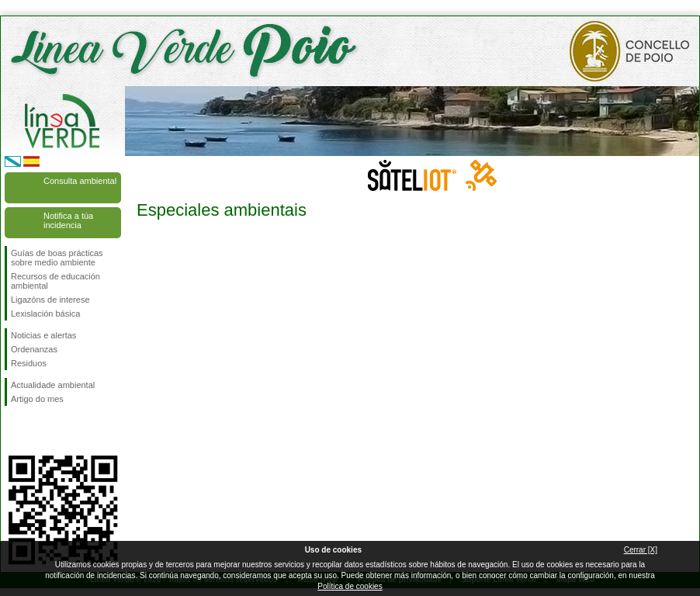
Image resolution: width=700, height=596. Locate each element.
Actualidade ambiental (53, 385)
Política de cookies (350, 586)
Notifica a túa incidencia (68, 220)
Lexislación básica (45, 314)
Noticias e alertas (43, 335)
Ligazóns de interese (50, 300)
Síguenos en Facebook (14, 431)
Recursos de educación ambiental (55, 281)
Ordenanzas (34, 349)
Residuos (29, 363)
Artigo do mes (37, 399)
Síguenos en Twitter (40, 431)
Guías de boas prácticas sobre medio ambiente (57, 258)
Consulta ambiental (80, 181)
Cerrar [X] (641, 550)
